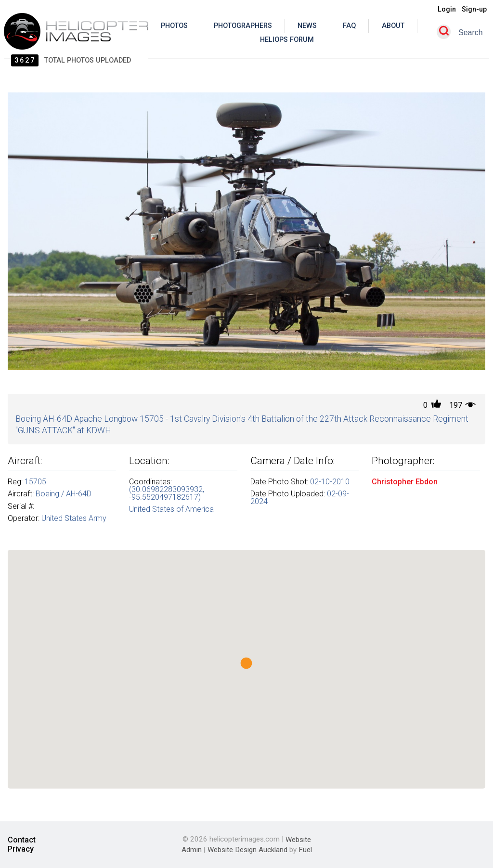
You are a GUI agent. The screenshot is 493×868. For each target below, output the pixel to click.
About (393, 26)
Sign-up (474, 9)
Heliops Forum (287, 40)
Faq (349, 26)
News (307, 26)
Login (447, 9)
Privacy (21, 849)
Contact (22, 840)
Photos (174, 26)
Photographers (243, 26)
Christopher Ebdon (405, 482)
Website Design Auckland (247, 850)
